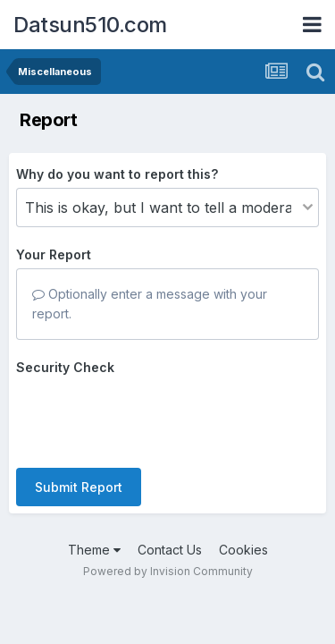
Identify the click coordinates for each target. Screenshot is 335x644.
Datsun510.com (90, 25)
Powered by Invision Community (168, 571)
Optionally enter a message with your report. (150, 304)
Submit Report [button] (79, 487)
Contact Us (170, 550)
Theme (94, 550)
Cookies (243, 550)
